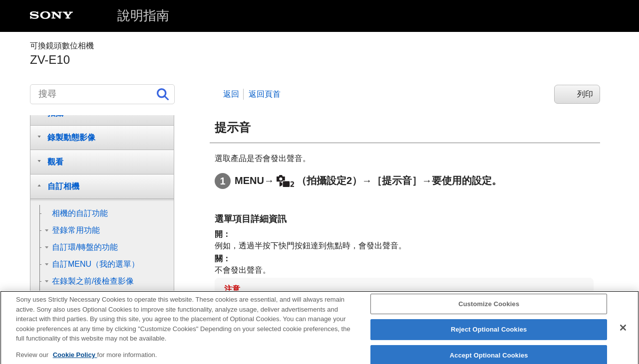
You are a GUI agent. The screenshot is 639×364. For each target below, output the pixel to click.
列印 (585, 94)
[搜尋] (102, 94)
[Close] (623, 335)
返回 (231, 94)
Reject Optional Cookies (489, 336)
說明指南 (143, 15)
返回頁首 (265, 94)
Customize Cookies (489, 311)
